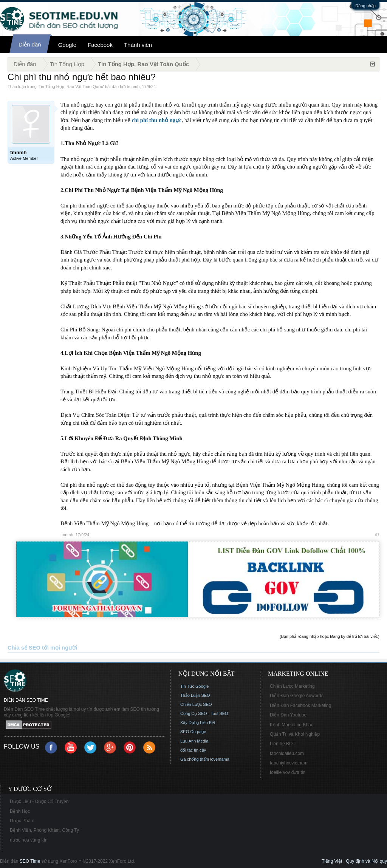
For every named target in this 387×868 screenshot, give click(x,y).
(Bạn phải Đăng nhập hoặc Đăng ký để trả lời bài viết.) (330, 636)
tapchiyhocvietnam (289, 763)
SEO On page (193, 732)
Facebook (100, 45)
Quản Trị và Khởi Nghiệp (295, 734)
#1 (377, 535)
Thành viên (138, 45)
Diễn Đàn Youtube (288, 715)
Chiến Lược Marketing (292, 686)
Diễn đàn (30, 44)
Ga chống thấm (195, 759)
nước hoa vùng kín (29, 840)
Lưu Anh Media (194, 741)
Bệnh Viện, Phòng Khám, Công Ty (44, 830)
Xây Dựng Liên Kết (198, 723)
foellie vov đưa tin (288, 772)
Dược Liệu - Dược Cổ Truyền (39, 801)
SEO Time (30, 861)
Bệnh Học (20, 811)
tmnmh (133, 87)
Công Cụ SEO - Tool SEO (204, 713)
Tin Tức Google (194, 686)
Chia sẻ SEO (24, 648)
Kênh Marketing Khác (292, 725)
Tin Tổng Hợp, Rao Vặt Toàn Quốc (71, 87)
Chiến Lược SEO (196, 704)
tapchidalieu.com (287, 754)
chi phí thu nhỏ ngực (156, 120)
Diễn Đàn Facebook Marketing (300, 706)
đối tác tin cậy (193, 750)
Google (67, 45)
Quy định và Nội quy (366, 861)
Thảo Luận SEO (195, 695)
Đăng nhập (365, 6)
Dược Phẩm (22, 821)
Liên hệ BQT (283, 744)
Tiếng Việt (332, 861)
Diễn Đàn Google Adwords (297, 696)
